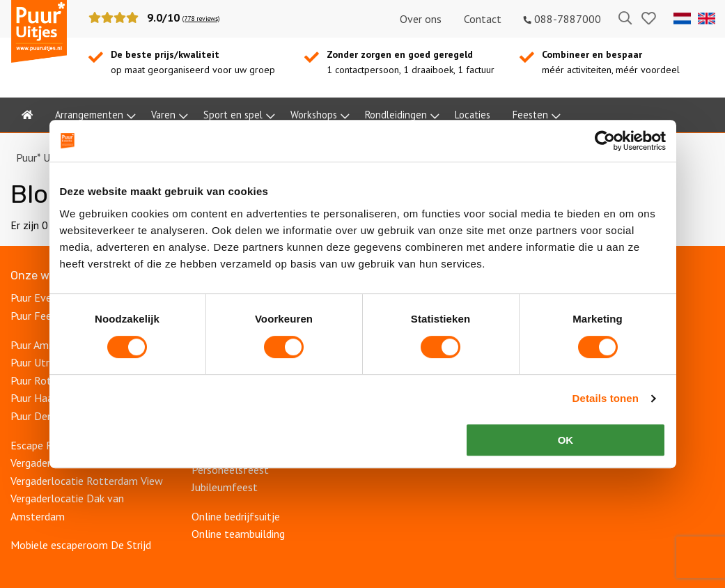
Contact (483, 19)
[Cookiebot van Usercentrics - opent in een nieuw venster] (605, 141)
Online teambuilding (238, 534)
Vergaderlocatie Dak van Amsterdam (67, 507)
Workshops (314, 115)
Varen (163, 115)
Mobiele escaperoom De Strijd (81, 545)
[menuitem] (27, 115)
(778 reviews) (201, 18)
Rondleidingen (396, 115)
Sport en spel (233, 115)
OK (566, 440)
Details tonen (606, 398)
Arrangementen (89, 115)
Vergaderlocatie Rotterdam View (87, 481)
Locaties (473, 115)
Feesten (530, 115)
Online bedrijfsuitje (237, 516)
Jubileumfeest (226, 487)
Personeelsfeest (232, 470)
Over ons (421, 19)
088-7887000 (562, 19)
